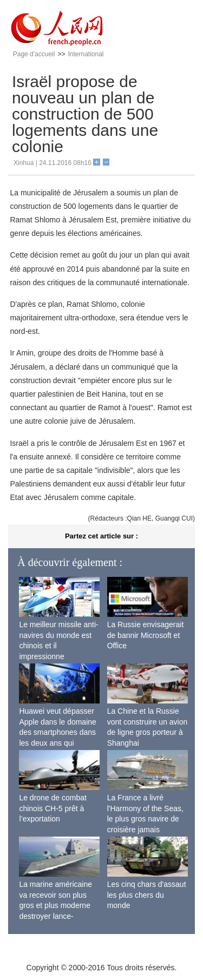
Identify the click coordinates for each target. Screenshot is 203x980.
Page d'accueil (34, 54)
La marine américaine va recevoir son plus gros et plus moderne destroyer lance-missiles (55, 905)
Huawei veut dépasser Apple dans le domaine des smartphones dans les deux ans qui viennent (57, 732)
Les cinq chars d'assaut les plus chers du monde (147, 895)
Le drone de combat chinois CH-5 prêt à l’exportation (53, 808)
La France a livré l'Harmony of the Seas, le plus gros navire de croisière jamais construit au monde (145, 819)
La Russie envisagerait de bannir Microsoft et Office (146, 635)
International (86, 54)
